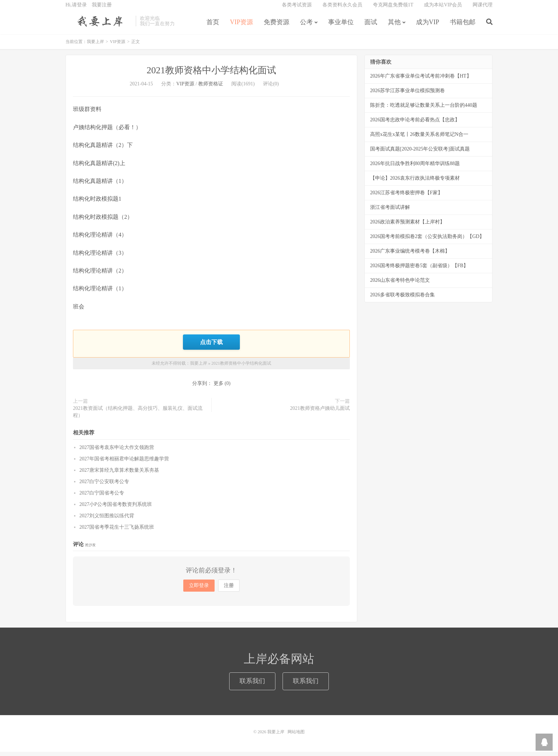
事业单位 (341, 26)
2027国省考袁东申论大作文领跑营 (117, 452)
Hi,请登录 (76, 9)
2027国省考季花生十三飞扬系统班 (117, 531)
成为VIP (428, 26)
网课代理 (483, 9)
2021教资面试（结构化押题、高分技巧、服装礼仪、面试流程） (138, 416)
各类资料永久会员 (342, 9)
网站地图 (296, 736)
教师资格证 (211, 89)
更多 (219, 388)
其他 (394, 26)
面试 (371, 26)
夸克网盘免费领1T (393, 9)
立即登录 (199, 590)
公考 (306, 26)
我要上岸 (99, 25)
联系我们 (252, 685)
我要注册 (102, 9)
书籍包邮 (463, 26)
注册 (229, 590)
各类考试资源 (297, 9)
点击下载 (211, 347)
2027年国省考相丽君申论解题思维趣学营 (124, 463)
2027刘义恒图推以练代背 (107, 520)
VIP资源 (241, 26)
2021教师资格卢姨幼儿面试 (320, 413)
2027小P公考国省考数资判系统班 (116, 509)
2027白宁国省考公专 (102, 497)
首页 (213, 26)
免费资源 (277, 26)
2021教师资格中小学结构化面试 (211, 76)
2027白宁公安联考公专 (104, 486)
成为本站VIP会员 (443, 9)
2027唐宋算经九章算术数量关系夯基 (119, 474)
